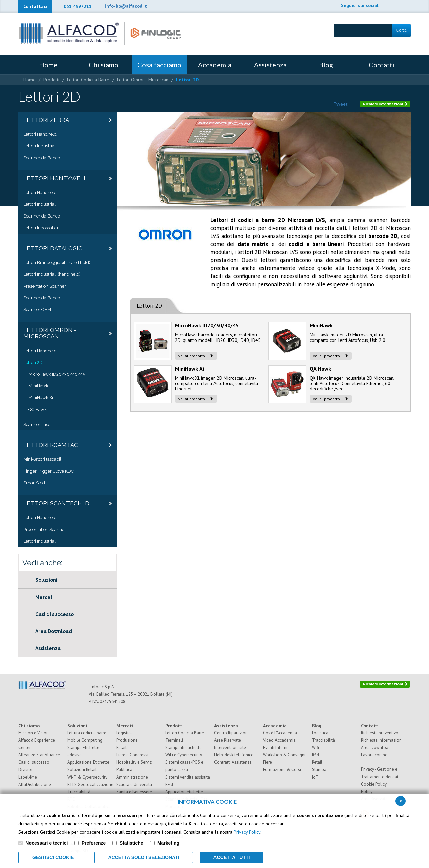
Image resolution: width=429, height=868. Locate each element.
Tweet (341, 104)
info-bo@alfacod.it (126, 6)
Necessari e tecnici (47, 843)
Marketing (168, 843)
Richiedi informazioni (385, 104)
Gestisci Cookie (53, 857)
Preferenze (94, 843)
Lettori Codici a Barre (88, 80)
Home (29, 80)
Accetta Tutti (232, 857)
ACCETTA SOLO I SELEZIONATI (143, 857)
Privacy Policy (247, 832)
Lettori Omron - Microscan (143, 80)
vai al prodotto (196, 356)
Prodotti (51, 80)
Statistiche (132, 843)
